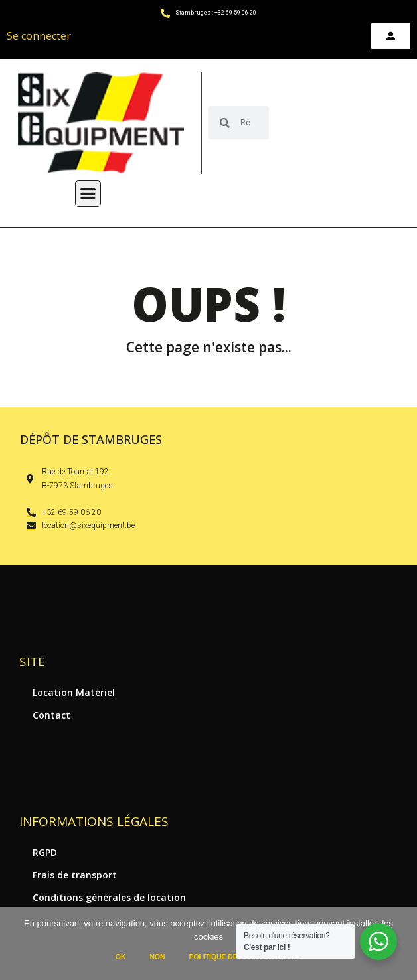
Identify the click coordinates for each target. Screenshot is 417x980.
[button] (88, 194)
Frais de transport (75, 875)
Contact (51, 715)
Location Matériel (74, 692)
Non (157, 957)
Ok (121, 957)
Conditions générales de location (109, 897)
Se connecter (39, 36)
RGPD (45, 852)
